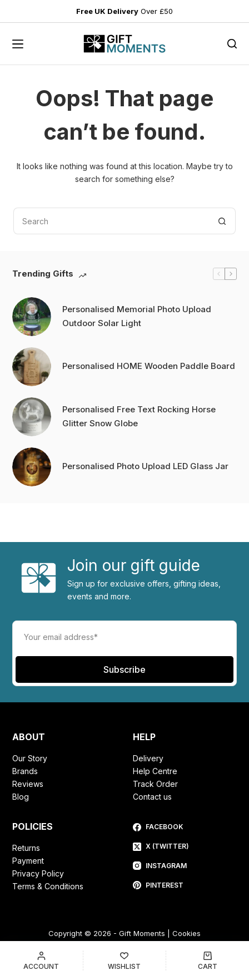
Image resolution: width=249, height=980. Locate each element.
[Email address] (124, 637)
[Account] (41, 961)
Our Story (30, 758)
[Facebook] (161, 827)
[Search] (232, 44)
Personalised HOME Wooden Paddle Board (149, 366)
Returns (26, 848)
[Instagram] (161, 866)
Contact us (152, 797)
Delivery (148, 758)
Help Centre (155, 771)
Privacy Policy (38, 873)
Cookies (186, 933)
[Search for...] (111, 221)
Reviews (28, 784)
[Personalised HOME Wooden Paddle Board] (32, 367)
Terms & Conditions (48, 886)
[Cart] (208, 961)
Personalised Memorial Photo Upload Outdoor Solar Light (137, 316)
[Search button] (222, 221)
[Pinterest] (161, 885)
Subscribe (124, 669)
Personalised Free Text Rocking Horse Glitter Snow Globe (139, 416)
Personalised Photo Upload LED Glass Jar (145, 466)
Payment (28, 861)
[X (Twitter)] (161, 846)
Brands (25, 771)
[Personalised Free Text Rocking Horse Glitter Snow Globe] (32, 417)
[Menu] (18, 44)
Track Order (155, 784)
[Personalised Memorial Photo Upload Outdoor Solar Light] (32, 317)
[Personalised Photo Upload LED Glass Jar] (32, 467)
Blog (21, 797)
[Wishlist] (125, 961)
